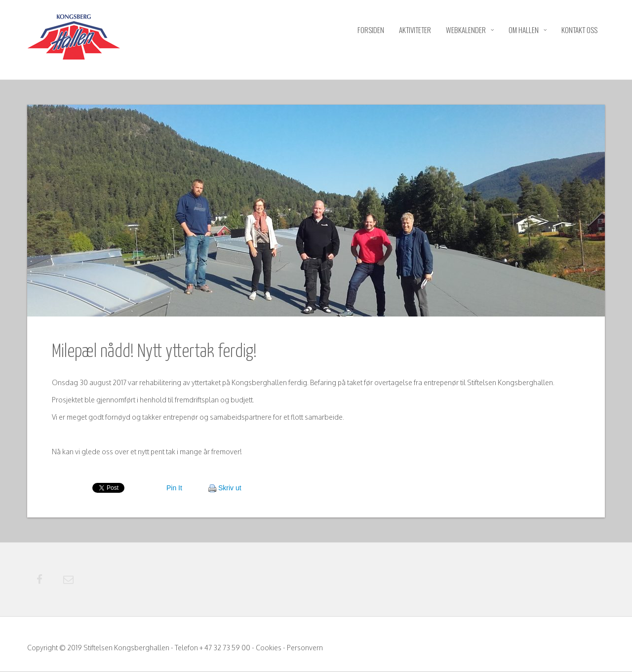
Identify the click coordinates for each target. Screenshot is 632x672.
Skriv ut (230, 488)
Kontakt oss (579, 30)
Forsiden (371, 30)
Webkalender (470, 30)
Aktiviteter (415, 30)
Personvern (305, 648)
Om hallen (528, 30)
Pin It (174, 488)
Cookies (269, 648)
